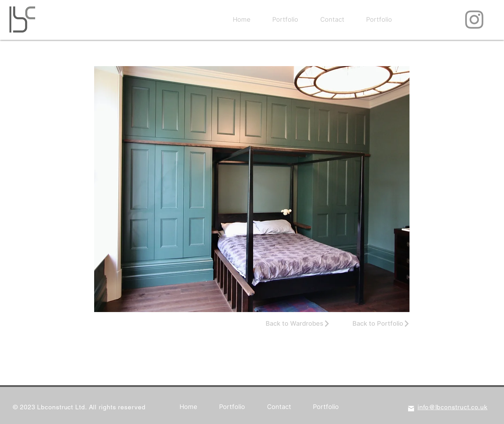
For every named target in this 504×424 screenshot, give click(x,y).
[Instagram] (474, 20)
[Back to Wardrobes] (298, 324)
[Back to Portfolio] (381, 324)
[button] (252, 189)
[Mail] (411, 408)
